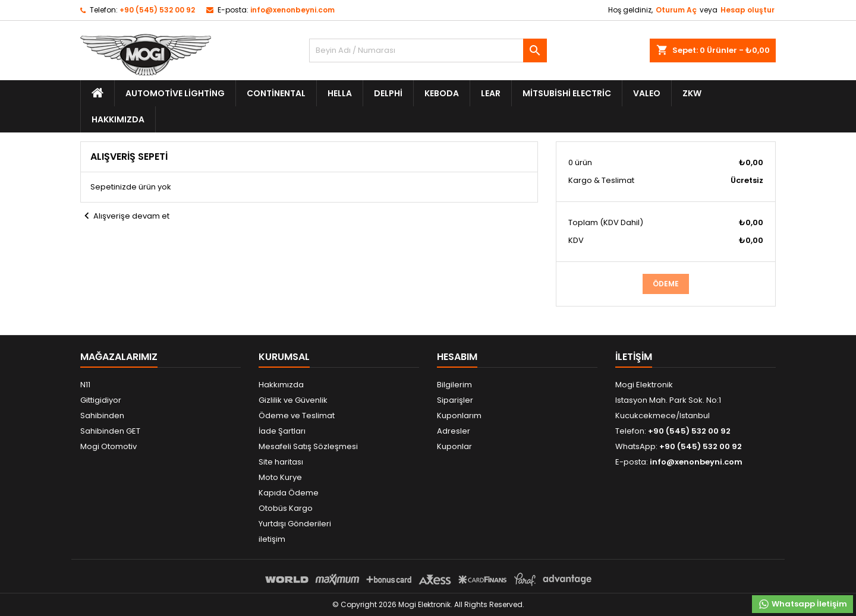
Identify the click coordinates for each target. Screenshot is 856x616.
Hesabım (457, 357)
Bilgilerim (454, 385)
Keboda (442, 93)
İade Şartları (282, 431)
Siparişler (455, 400)
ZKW (692, 93)
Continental (276, 93)
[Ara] (428, 50)
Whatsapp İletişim (802, 604)
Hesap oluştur (748, 10)
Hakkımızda (118, 119)
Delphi (388, 93)
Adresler (454, 431)
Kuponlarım (459, 416)
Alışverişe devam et (125, 216)
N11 (85, 385)
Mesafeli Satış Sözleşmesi (308, 446)
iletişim (272, 539)
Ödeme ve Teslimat (297, 416)
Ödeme (666, 284)
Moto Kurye (280, 477)
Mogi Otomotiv (108, 446)
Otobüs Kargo (286, 508)
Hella (340, 93)
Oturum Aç (676, 10)
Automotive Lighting (175, 93)
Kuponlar (454, 446)
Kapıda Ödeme (289, 493)
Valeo (647, 93)
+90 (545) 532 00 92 (157, 10)
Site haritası (281, 462)
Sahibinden (102, 416)
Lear (491, 93)
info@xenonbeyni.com (292, 10)
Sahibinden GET (110, 431)
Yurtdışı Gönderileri (295, 524)
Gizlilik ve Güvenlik (293, 400)
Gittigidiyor (101, 400)
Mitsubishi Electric (567, 93)
